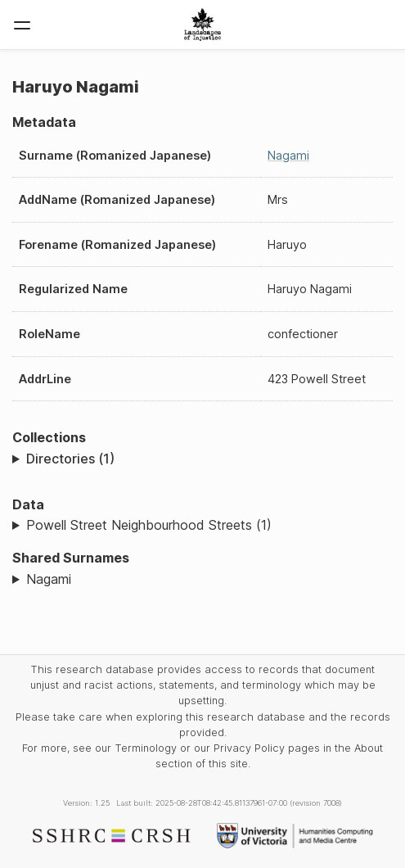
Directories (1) (70, 459)
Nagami (288, 155)
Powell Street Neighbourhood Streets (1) (149, 525)
